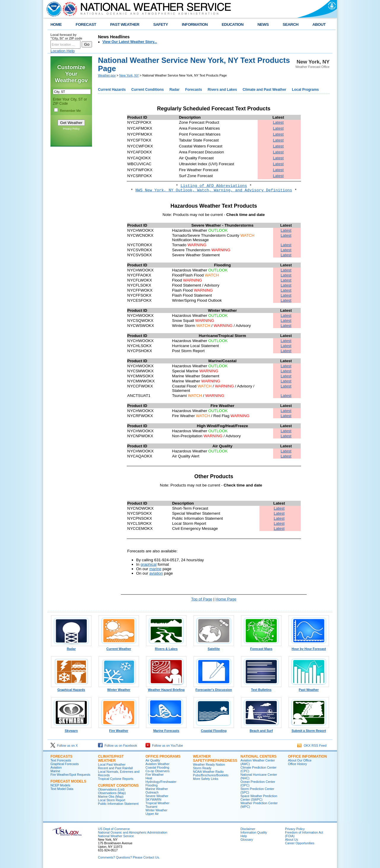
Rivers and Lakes (222, 90)
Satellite (214, 647)
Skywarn (71, 729)
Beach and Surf (261, 729)
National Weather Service (116, 836)
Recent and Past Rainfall (115, 768)
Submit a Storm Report (309, 729)
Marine (55, 771)
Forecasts (194, 90)
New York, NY (129, 75)
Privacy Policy (71, 129)
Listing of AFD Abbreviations (214, 186)
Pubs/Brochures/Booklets (211, 775)
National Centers (259, 756)
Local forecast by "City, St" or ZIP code (66, 36)
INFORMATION (195, 24)
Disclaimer (248, 829)
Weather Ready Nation (209, 764)
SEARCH (290, 24)
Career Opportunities (300, 843)
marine (155, 569)
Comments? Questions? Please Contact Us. (129, 857)
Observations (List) (111, 789)
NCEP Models (60, 785)
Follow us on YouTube (164, 745)
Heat (149, 778)
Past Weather (309, 688)
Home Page (226, 599)
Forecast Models (68, 781)
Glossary (247, 840)
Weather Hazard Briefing (166, 688)
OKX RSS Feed (312, 745)
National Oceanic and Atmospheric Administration (133, 832)
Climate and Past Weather (264, 90)
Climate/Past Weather (111, 759)
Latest (278, 122)
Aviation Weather (157, 764)
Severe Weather (157, 796)
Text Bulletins (261, 688)
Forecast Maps (261, 647)
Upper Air (152, 814)
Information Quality (254, 832)
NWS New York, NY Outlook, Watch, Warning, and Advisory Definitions (214, 190)
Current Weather (119, 647)
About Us (292, 840)
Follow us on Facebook (118, 745)
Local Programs (305, 90)
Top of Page (202, 599)
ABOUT (319, 24)
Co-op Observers (157, 771)
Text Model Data (62, 789)
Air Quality (153, 760)
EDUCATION (233, 24)
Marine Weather (157, 789)
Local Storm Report (112, 800)
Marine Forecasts (166, 729)
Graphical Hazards (71, 688)
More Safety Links (206, 779)
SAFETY (160, 24)
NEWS (263, 24)
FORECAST (86, 24)
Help (244, 836)
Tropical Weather (157, 803)
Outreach (152, 792)
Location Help (63, 51)
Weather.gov (107, 75)
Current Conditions (147, 90)
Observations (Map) (112, 793)
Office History (297, 764)
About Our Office (300, 760)
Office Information (307, 756)
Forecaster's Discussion (214, 688)
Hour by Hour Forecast (309, 647)
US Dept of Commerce (114, 829)
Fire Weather (119, 729)
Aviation (56, 767)
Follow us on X (64, 745)
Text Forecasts (61, 760)
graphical (148, 564)
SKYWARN (153, 799)
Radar (175, 90)
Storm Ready (202, 768)
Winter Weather (119, 688)
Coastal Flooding (214, 729)
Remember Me (70, 111)
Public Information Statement (118, 804)
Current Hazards (112, 90)
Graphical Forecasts (65, 764)
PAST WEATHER (125, 24)
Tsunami (151, 807)
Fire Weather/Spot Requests (70, 775)
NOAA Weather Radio (208, 772)
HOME (56, 24)
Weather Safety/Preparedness (215, 759)
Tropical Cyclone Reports (116, 779)
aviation (156, 573)
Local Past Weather (112, 764)
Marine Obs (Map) (111, 797)
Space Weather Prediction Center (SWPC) (259, 798)
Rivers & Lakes (166, 647)
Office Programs (163, 756)
